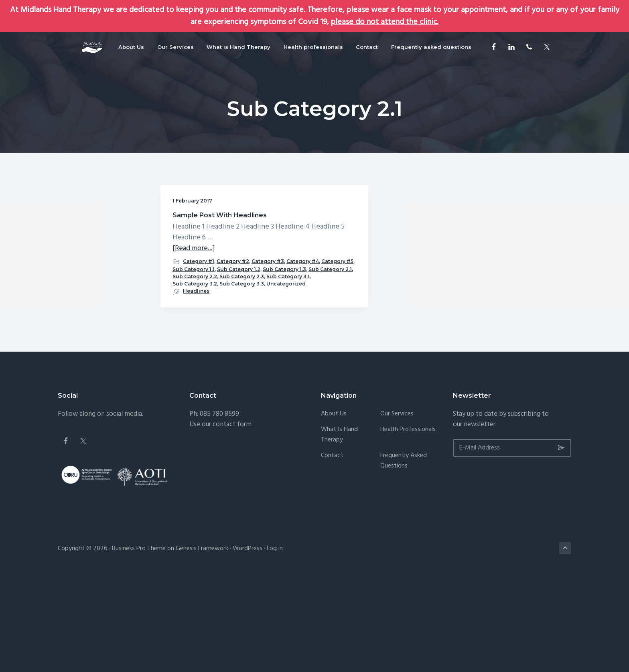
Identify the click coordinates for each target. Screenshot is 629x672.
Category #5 (223, 306)
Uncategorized (192, 378)
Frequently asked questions (404, 555)
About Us (334, 509)
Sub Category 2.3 (195, 349)
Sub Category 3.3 (195, 371)
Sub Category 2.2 (195, 342)
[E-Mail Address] (512, 542)
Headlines (196, 385)
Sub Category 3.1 (194, 356)
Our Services (397, 509)
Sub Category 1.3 (194, 327)
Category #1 (199, 290)
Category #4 (189, 306)
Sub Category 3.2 (195, 363)
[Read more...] (194, 278)
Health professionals (408, 524)
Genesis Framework (202, 643)
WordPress (248, 643)
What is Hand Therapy (339, 529)
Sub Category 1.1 (194, 313)
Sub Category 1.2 (194, 320)
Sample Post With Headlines (202, 219)
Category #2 (189, 299)
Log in (275, 643)
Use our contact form (220, 519)
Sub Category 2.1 (194, 335)
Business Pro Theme (139, 643)
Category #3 (224, 299)
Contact (332, 550)
